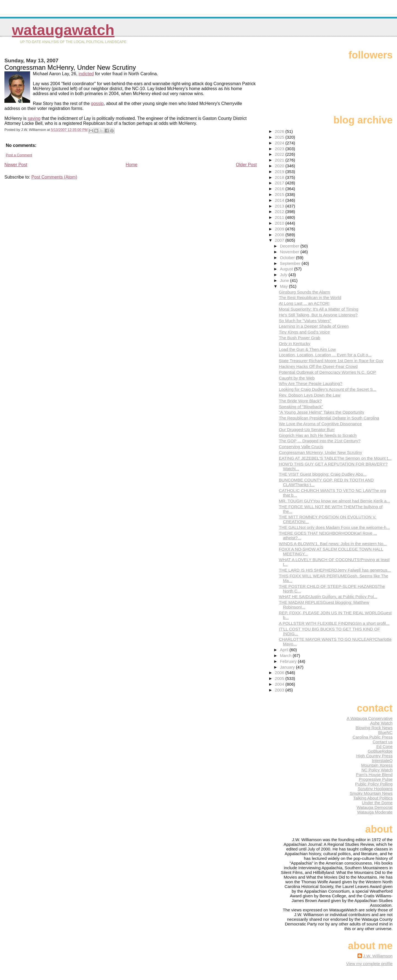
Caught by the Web (297, 378)
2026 (280, 131)
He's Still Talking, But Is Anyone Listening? (318, 315)
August (287, 269)
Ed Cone (384, 746)
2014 (280, 200)
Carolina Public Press (373, 737)
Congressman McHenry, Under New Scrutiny (320, 452)
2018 (280, 177)
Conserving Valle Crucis (301, 447)
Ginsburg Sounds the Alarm (304, 292)
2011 (280, 217)
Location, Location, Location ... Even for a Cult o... (325, 355)
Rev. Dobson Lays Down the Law (309, 395)
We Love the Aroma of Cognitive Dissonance (320, 424)
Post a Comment (19, 155)
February (289, 661)
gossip (97, 103)
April (285, 650)
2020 (280, 166)
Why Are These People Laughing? (310, 383)
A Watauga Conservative (370, 718)
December (290, 246)
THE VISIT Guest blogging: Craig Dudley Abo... (323, 474)
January (288, 667)
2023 (280, 149)
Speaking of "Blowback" (301, 407)
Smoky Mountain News (371, 793)
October (288, 258)
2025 (280, 137)
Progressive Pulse (376, 779)
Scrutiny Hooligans (375, 789)
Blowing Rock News (374, 728)
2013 (280, 206)
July (284, 275)
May (284, 286)
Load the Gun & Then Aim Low (307, 349)
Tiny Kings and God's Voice (304, 332)
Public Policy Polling (374, 784)
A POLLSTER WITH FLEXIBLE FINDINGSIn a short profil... (334, 623)
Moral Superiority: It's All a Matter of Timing (318, 309)
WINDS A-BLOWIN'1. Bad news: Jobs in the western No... (333, 544)
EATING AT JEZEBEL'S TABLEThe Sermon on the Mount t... (335, 458)
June (285, 280)
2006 (280, 673)
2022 (280, 154)
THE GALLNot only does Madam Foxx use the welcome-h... (334, 527)
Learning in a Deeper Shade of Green (314, 326)
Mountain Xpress (377, 765)
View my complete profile (369, 964)
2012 (280, 212)
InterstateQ (382, 760)
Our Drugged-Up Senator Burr (307, 430)
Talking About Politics (373, 798)
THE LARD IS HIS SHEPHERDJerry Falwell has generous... (335, 570)
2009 (280, 229)
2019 (280, 172)
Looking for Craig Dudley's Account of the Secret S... (327, 389)
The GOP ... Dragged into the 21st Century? (320, 441)
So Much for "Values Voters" (305, 321)
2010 (280, 223)
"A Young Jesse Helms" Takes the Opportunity (321, 412)
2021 (280, 160)
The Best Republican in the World (310, 297)
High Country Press (374, 756)
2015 (280, 194)
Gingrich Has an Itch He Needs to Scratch (318, 435)
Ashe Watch (381, 723)
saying (34, 118)
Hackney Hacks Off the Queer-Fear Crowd (318, 366)
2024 (280, 143)
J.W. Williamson (378, 956)
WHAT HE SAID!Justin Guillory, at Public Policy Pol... (328, 597)
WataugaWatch (63, 30)
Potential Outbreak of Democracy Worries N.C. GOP (327, 372)
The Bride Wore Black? (300, 401)
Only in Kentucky (294, 344)
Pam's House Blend (374, 775)
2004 (280, 684)
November (290, 252)
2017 (280, 183)
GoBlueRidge (380, 751)
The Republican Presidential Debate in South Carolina (329, 418)
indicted (86, 74)
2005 (280, 678)
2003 (280, 690)
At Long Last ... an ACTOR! (304, 303)
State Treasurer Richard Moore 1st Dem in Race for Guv (331, 361)
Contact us (383, 742)
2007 (280, 240)
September (291, 263)
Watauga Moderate (375, 812)
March (286, 655)
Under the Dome (377, 803)
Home (132, 165)
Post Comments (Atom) (54, 177)
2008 (280, 235)
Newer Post (16, 165)
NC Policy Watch (377, 770)
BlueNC (385, 732)
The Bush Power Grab (299, 338)
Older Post (246, 165)
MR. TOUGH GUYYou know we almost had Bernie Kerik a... (334, 501)
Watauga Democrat (375, 807)
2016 (280, 189)
